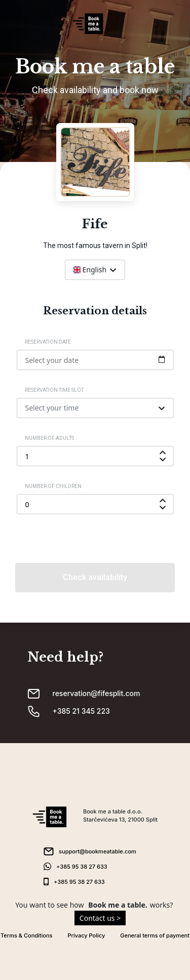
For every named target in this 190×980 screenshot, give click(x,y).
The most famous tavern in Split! (95, 246)
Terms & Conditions (27, 935)
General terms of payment (155, 935)
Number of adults (49, 438)
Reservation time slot (54, 390)
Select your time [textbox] (52, 408)
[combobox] (95, 270)
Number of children (53, 486)
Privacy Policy (87, 935)
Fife (95, 224)
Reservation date (48, 342)
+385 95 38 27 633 (82, 867)
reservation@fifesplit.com (97, 693)
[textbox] (95, 270)
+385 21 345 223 (81, 711)
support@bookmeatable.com (98, 851)
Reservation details (95, 311)
